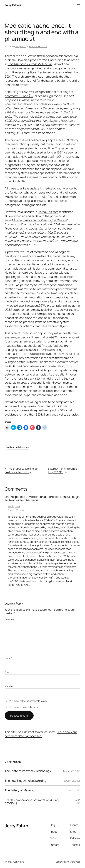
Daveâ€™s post (48, 212)
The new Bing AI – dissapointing (25, 781)
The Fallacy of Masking (20, 790)
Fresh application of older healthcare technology (22, 470)
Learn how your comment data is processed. (41, 734)
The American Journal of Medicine (30, 64)
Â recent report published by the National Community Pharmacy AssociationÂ (36, 222)
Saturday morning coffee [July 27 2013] (63, 470)
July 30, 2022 (74, 790)
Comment (10, 619)
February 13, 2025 (72, 771)
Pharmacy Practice (38, 46)
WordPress (75, 862)
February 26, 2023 (71, 781)
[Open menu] (78, 5)
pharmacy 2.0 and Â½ (19, 96)
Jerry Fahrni (13, 5)
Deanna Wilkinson (16, 510)
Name (8, 658)
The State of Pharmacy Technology (28, 771)
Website (9, 686)
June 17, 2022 (77, 802)
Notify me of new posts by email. (23, 707)
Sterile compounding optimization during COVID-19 (32, 802)
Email (8, 672)
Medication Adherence (18, 447)
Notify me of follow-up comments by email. (28, 701)
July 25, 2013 (14, 506)
